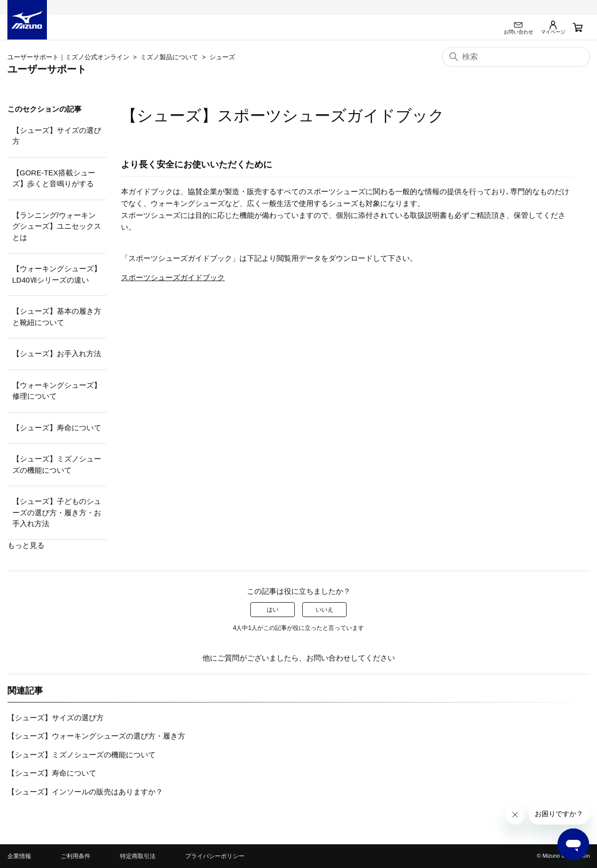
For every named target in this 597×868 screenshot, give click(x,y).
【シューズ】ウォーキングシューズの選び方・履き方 (96, 736)
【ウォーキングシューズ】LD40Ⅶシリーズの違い (57, 274)
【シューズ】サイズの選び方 (57, 136)
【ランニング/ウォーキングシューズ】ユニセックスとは (57, 226)
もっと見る (26, 545)
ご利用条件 (76, 856)
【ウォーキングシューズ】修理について (57, 391)
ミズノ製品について (169, 57)
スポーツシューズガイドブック (173, 277)
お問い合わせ (328, 658)
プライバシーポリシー (215, 856)
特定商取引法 (138, 856)
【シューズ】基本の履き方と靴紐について (57, 317)
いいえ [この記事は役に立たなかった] (324, 610)
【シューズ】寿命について (57, 428)
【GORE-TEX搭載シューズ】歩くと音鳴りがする (54, 178)
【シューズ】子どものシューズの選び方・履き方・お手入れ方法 (57, 512)
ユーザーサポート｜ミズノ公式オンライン (68, 57)
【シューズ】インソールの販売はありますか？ (85, 792)
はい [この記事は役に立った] (273, 610)
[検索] (516, 57)
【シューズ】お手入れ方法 (57, 353)
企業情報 (19, 856)
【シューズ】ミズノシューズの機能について (57, 464)
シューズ (222, 57)
